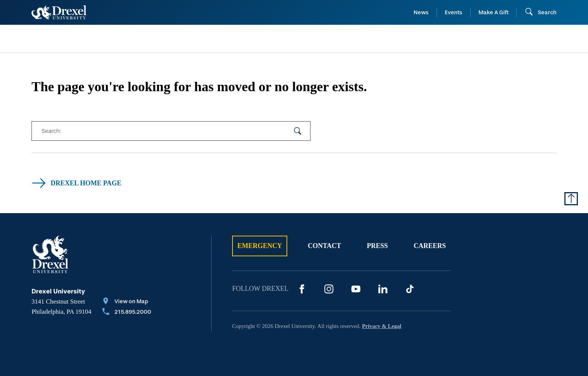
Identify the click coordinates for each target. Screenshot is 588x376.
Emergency (260, 246)
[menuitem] (91, 39)
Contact (325, 246)
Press (377, 246)
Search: (51, 131)
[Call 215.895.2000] (127, 313)
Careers (430, 246)
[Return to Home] (59, 12)
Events (454, 12)
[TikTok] (410, 289)
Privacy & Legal (382, 326)
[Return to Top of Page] (571, 199)
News (421, 12)
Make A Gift (493, 12)
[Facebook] (302, 289)
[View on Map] (127, 302)
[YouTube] (356, 289)
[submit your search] (298, 131)
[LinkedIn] (383, 289)
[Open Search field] (541, 12)
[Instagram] (329, 289)
